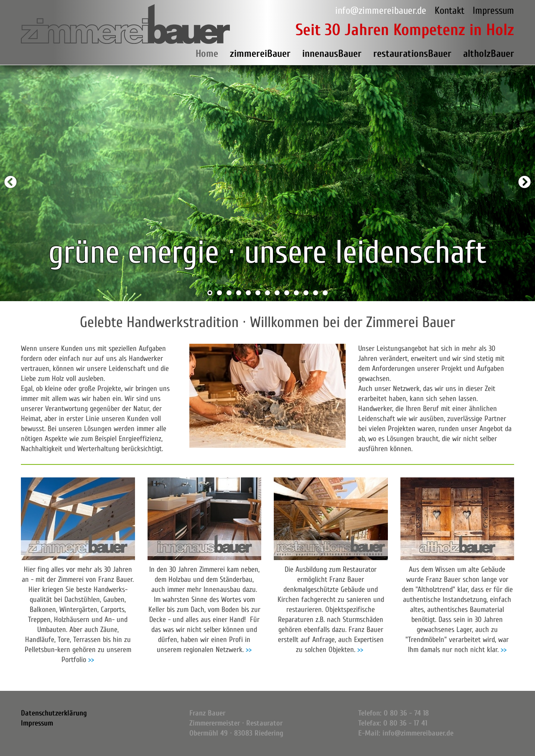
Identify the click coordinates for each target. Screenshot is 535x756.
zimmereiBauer (260, 54)
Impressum (493, 11)
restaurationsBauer (412, 54)
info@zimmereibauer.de (381, 11)
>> (91, 660)
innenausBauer (332, 54)
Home (207, 54)
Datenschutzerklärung (54, 713)
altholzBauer (489, 54)
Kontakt (450, 11)
